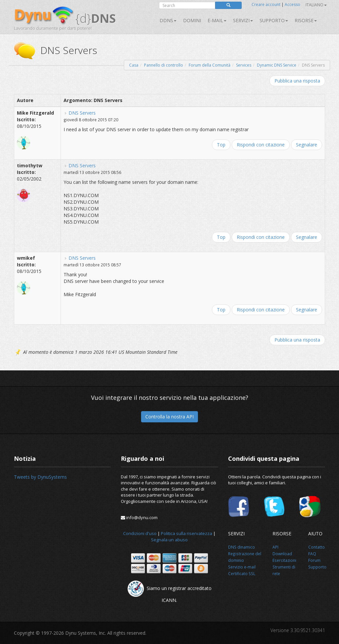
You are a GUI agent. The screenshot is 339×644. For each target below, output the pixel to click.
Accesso (292, 4)
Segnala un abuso (169, 540)
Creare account (266, 4)
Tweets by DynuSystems (40, 477)
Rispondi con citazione (261, 145)
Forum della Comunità (210, 65)
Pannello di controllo (164, 65)
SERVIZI (243, 20)
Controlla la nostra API (169, 417)
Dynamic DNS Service (277, 65)
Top (221, 145)
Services (244, 65)
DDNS (168, 20)
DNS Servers (82, 113)
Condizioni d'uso (140, 533)
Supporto (274, 20)
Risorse (306, 20)
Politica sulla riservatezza (187, 533)
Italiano (316, 5)
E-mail (217, 20)
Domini (192, 20)
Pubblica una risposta (297, 81)
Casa (134, 65)
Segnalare (307, 145)
